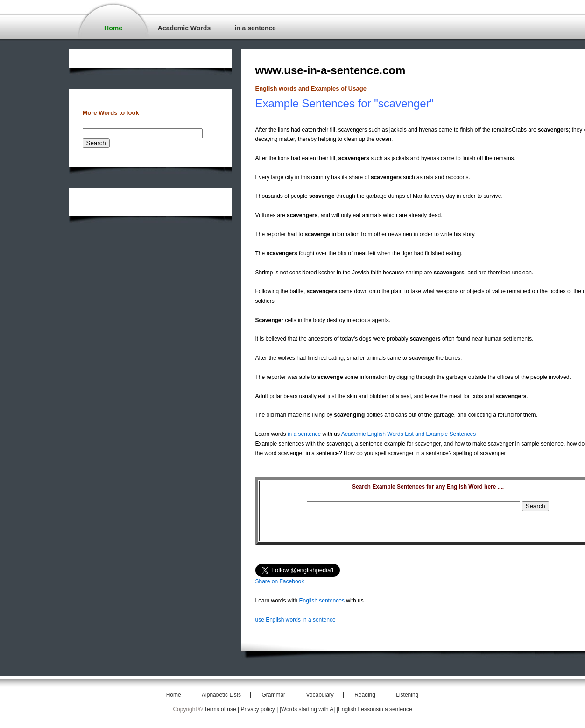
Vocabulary (320, 695)
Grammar (273, 695)
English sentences (322, 601)
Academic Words (184, 28)
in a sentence (255, 28)
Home (113, 28)
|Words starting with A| (308, 709)
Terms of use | (222, 709)
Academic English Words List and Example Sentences (409, 434)
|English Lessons (358, 709)
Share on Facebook (280, 581)
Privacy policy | (260, 709)
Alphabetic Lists (221, 695)
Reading (365, 695)
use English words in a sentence (296, 620)
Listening (407, 695)
